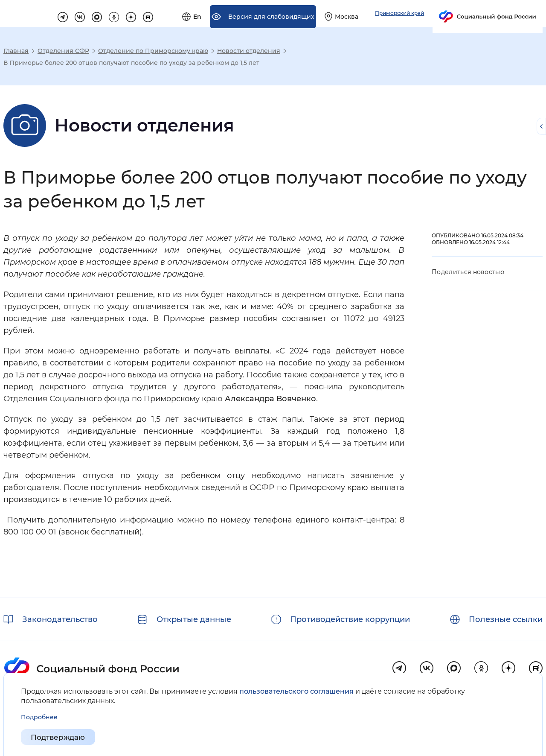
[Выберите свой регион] (436, 14)
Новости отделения (249, 51)
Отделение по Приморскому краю (153, 51)
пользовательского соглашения (296, 691)
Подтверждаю (60, 737)
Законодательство (60, 619)
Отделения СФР (63, 51)
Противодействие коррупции (350, 619)
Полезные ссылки (506, 619)
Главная (16, 51)
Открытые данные (194, 619)
